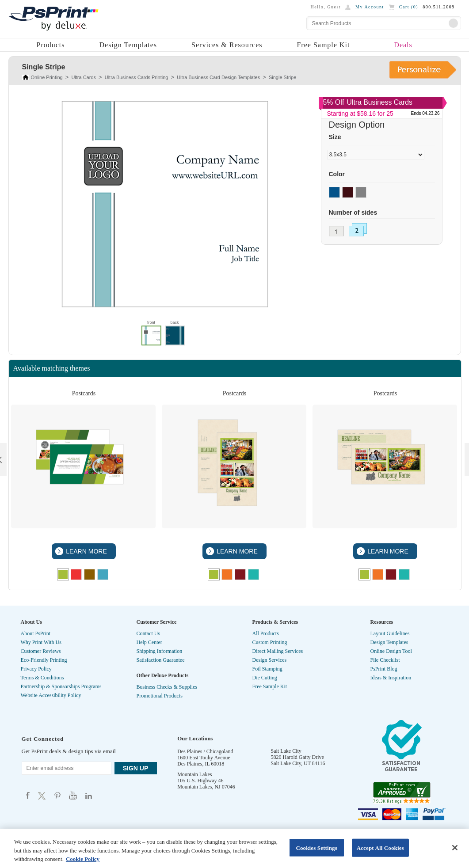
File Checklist (385, 660)
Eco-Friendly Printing (44, 660)
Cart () (409, 7)
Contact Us (149, 633)
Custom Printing (270, 642)
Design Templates (128, 45)
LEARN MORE (85, 551)
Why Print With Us (41, 642)
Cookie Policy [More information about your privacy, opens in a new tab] (83, 859)
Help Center (149, 642)
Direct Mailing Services (278, 651)
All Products (266, 633)
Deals (403, 45)
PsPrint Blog (384, 669)
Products (51, 45)
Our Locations (195, 738)
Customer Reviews (41, 651)
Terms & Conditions (42, 678)
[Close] (455, 848)
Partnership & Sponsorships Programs (61, 686)
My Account (370, 7)
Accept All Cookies (380, 847)
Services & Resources (227, 45)
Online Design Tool (391, 651)
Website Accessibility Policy (51, 695)
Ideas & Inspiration (391, 678)
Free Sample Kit (323, 45)
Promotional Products (160, 696)
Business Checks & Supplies (167, 687)
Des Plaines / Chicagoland (205, 751)
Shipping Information (160, 651)
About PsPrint (36, 633)
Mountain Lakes (194, 774)
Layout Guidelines (390, 633)
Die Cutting (265, 678)
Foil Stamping (267, 669)
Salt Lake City (286, 751)
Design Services (270, 660)
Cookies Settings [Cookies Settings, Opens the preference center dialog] (316, 847)
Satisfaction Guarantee (161, 660)
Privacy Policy (36, 669)
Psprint (28, 795)
